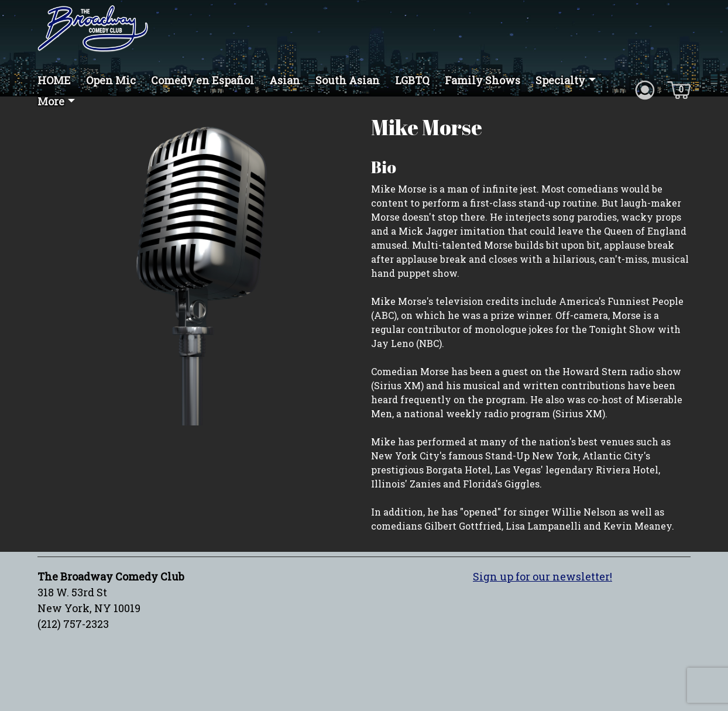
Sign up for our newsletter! (542, 576)
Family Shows (483, 80)
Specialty (560, 80)
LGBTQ (412, 80)
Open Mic (111, 80)
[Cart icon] (679, 89)
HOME (54, 80)
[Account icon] (645, 89)
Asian (285, 80)
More (51, 101)
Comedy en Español (202, 80)
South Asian (348, 80)
